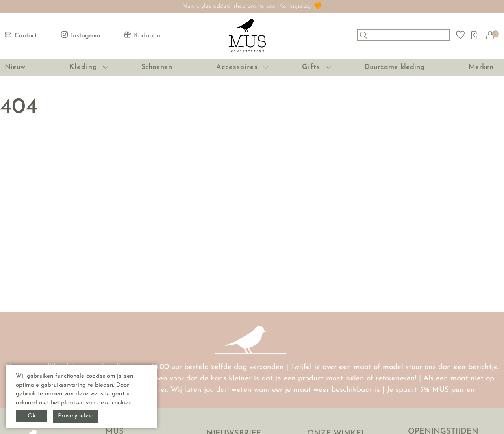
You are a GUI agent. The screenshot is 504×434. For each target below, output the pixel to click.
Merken (481, 67)
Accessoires (237, 67)
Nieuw (15, 67)
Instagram (81, 35)
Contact (21, 35)
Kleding (83, 67)
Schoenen (157, 67)
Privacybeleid (76, 416)
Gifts (311, 67)
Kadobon (142, 35)
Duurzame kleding (394, 67)
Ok (31, 416)
